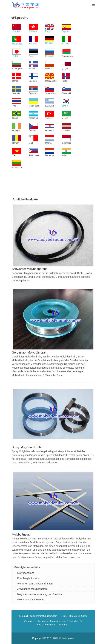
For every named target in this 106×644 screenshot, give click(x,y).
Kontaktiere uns (58, 621)
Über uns (41, 621)
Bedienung (50, 625)
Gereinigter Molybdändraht (30, 353)
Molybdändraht (26, 573)
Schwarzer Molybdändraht (29, 269)
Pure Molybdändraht (28, 578)
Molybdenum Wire (27, 567)
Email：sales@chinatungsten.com (38, 616)
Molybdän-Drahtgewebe (31, 600)
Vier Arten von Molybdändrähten (35, 584)
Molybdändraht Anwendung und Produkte (40, 594)
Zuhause (29, 621)
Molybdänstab (21, 535)
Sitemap (63, 625)
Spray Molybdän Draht (27, 447)
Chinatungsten (67, 638)
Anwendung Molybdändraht (32, 589)
